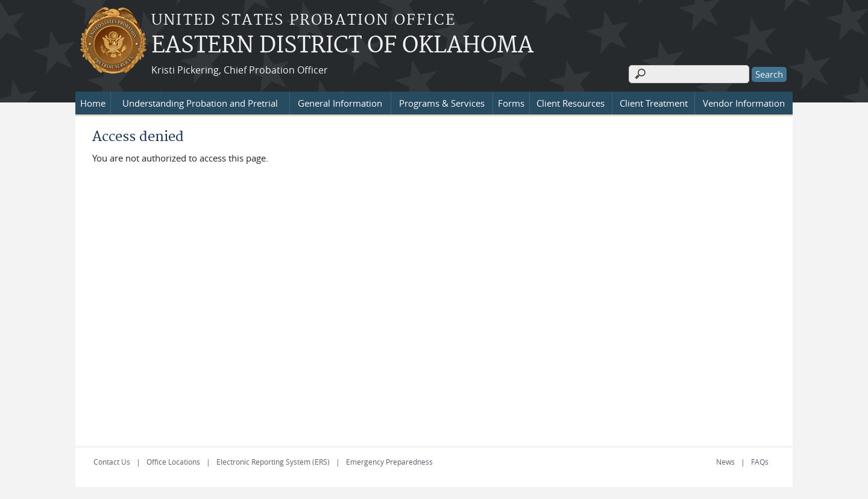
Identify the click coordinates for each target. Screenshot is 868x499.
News (725, 462)
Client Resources (571, 103)
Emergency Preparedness (389, 462)
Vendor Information (744, 103)
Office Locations (173, 462)
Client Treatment (654, 103)
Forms (511, 103)
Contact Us (112, 462)
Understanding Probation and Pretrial (200, 103)
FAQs (760, 462)
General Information (340, 103)
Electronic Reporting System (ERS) (273, 462)
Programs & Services (442, 103)
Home (93, 103)
